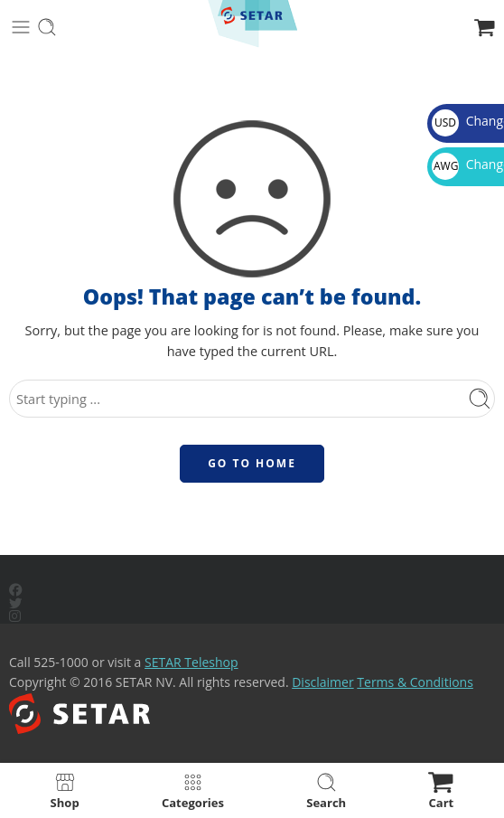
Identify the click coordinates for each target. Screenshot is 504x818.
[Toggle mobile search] (47, 27)
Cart (441, 790)
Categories (193, 790)
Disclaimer (322, 682)
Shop (65, 790)
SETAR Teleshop (191, 662)
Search (326, 790)
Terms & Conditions (415, 682)
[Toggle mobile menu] (21, 27)
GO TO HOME (252, 463)
